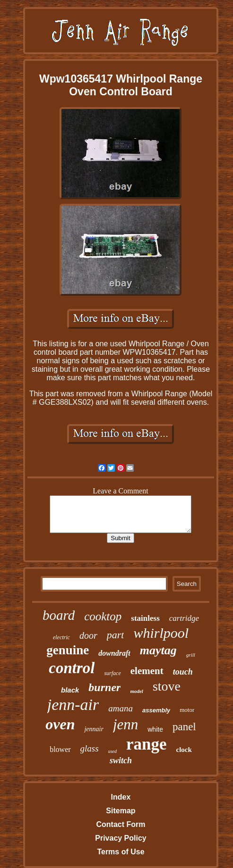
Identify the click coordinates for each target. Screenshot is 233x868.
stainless (145, 618)
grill (191, 655)
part (116, 635)
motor (187, 710)
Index (121, 797)
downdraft (114, 653)
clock (184, 750)
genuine (68, 650)
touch (183, 672)
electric (61, 637)
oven (60, 724)
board (59, 615)
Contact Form (121, 824)
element (147, 671)
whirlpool (161, 633)
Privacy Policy (121, 838)
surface (112, 673)
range (147, 744)
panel (184, 727)
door (88, 635)
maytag (158, 650)
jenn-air (73, 705)
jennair (94, 729)
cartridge (184, 618)
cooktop (103, 616)
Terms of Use (121, 852)
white (155, 729)
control (72, 668)
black (70, 690)
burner (104, 687)
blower (60, 749)
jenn (125, 724)
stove (167, 686)
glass (90, 748)
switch (121, 760)
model (137, 691)
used (112, 751)
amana (121, 708)
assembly (156, 710)
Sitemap (121, 811)
